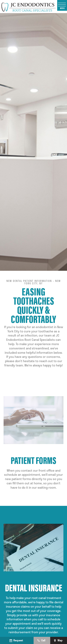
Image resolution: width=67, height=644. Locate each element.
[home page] (29, 7)
